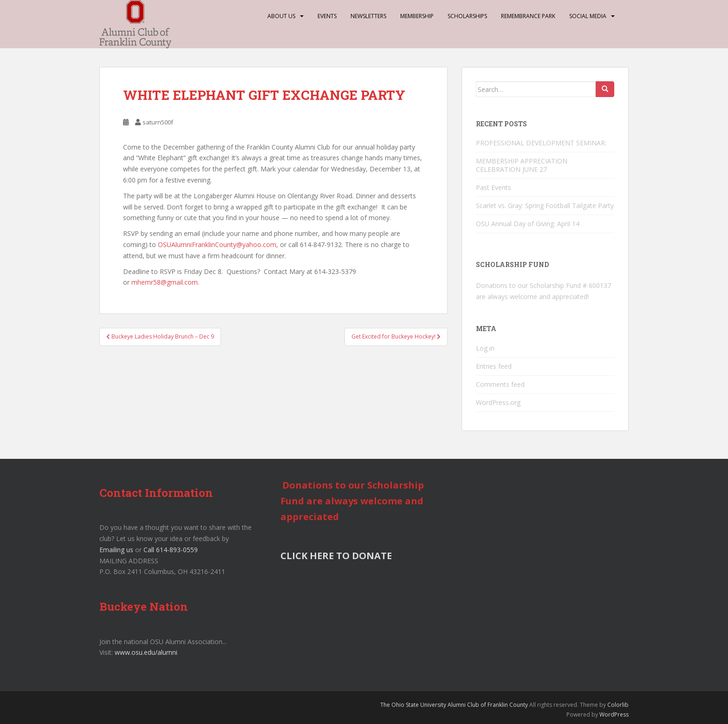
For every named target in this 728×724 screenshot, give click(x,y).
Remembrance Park (528, 16)
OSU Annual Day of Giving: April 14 (528, 224)
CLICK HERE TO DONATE (336, 556)
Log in (485, 348)
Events (327, 16)
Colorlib (618, 705)
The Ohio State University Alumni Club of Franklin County (454, 705)
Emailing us (116, 550)
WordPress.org (498, 402)
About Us (281, 16)
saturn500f (158, 122)
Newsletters (368, 16)
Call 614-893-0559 (171, 550)
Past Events (494, 187)
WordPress (614, 714)
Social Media (588, 16)
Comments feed (500, 384)
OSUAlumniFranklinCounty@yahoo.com (217, 245)
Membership (417, 16)
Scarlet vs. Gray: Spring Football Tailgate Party (545, 205)
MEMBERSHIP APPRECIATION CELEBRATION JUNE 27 (522, 165)
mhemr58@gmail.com (165, 282)
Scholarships (467, 16)
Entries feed (494, 366)
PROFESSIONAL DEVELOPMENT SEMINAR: (542, 143)
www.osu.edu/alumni (146, 652)
